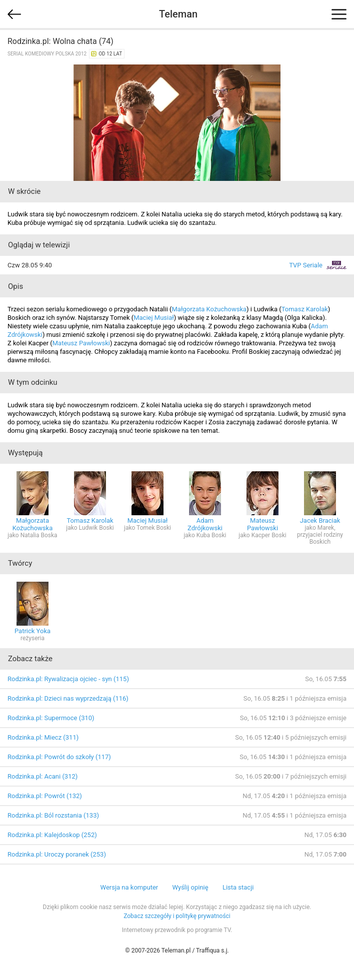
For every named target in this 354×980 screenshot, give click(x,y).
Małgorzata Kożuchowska (209, 309)
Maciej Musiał (154, 318)
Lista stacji (238, 887)
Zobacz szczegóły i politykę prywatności (177, 916)
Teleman (178, 14)
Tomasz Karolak (305, 309)
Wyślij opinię (190, 887)
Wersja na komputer (129, 887)
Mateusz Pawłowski (81, 343)
